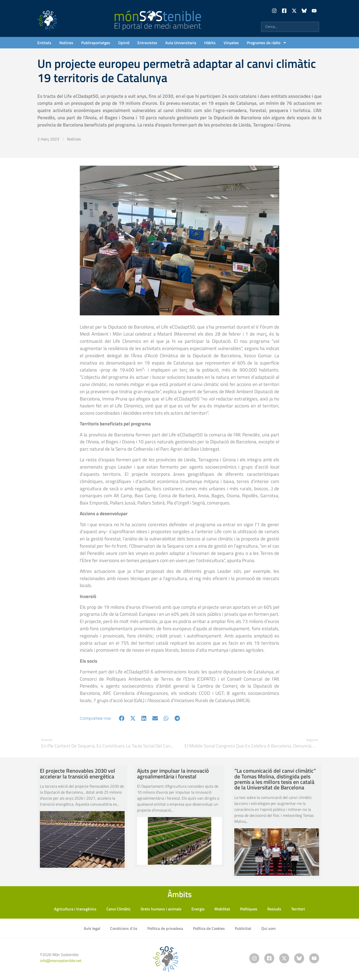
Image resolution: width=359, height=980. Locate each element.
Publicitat (243, 928)
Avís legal (92, 928)
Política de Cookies (209, 928)
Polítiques (249, 909)
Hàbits (210, 43)
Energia (198, 909)
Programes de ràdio (267, 43)
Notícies (66, 43)
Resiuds (274, 909)
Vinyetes (231, 43)
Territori (298, 909)
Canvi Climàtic (119, 909)
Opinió (124, 43)
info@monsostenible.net (61, 961)
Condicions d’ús (124, 928)
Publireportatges (96, 43)
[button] (122, 718)
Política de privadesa (165, 928)
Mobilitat (222, 909)
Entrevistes (147, 43)
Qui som (268, 928)
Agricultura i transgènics (75, 909)
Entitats (44, 43)
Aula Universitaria (181, 43)
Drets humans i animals (161, 909)
